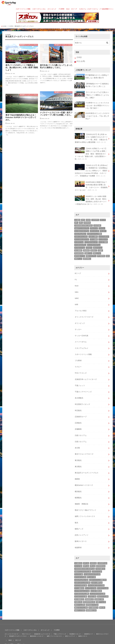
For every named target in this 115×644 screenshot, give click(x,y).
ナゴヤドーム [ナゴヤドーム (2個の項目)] (79, 237)
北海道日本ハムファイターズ (86, 370)
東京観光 (78, 447)
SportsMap (93, 638)
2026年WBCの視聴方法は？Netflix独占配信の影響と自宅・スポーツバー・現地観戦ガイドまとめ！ (91, 182)
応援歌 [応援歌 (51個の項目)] (100, 246)
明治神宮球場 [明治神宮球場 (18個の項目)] (79, 248)
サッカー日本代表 (82, 328)
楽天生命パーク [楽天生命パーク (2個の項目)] (80, 251)
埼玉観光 (78, 400)
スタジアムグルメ (82, 340)
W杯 (76, 298)
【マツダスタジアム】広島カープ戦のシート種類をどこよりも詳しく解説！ (97, 94)
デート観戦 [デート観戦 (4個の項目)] (94, 234)
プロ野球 (61, 9)
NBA (77, 286)
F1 (76, 274)
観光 (76, 507)
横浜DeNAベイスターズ (84, 471)
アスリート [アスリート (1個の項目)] (94, 223)
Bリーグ (74, 9)
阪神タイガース (81, 525)
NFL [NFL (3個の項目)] (81, 218)
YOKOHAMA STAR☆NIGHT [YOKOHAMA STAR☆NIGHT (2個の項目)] (83, 221)
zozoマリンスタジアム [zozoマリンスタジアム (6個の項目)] (82, 223)
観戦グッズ (79, 513)
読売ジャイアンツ (82, 519)
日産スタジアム (81, 423)
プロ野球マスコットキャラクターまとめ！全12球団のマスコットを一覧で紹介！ (97, 105)
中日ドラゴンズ (81, 364)
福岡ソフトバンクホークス (85, 501)
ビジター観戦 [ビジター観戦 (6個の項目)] (103, 237)
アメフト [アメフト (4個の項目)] (102, 223)
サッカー (78, 322)
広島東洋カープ (81, 406)
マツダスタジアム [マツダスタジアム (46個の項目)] (80, 240)
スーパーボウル (81, 334)
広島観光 (78, 412)
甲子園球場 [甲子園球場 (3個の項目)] (101, 251)
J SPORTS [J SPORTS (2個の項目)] (95, 215)
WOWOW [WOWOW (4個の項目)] (87, 218)
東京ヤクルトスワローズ (84, 441)
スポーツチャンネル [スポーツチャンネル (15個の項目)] (81, 232)
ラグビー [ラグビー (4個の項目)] (89, 243)
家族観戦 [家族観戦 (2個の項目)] (86, 246)
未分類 (77, 435)
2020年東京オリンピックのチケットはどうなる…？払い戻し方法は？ (97, 115)
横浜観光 (78, 477)
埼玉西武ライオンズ (82, 394)
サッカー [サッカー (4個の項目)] (103, 226)
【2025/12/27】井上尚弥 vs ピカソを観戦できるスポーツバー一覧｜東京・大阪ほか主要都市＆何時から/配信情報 (91, 137)
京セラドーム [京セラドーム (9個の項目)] (98, 243)
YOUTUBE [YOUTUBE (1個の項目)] (97, 221)
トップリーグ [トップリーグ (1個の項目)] (103, 234)
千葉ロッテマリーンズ (83, 382)
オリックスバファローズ (84, 310)
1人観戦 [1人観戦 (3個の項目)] (77, 215)
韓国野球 (78, 531)
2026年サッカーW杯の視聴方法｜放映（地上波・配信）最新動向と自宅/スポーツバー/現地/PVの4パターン (91, 196)
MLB (68, 9)
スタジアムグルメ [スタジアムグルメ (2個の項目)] (80, 229)
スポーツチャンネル (39, 9)
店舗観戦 (78, 417)
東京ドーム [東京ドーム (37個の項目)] (97, 248)
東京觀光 (78, 453)
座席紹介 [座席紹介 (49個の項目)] (94, 246)
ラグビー (78, 358)
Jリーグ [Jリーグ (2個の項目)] (103, 215)
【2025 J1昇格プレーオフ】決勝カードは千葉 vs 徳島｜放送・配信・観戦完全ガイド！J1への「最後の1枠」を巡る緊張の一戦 (91, 151)
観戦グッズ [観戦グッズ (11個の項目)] (78, 254)
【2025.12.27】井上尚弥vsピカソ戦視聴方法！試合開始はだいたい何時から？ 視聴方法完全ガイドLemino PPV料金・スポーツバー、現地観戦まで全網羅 (91, 167)
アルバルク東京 (81, 304)
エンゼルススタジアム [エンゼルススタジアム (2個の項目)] (82, 226)
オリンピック (52, 9)
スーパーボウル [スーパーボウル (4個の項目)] (104, 232)
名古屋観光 (79, 388)
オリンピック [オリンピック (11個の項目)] (94, 226)
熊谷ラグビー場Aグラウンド (85, 495)
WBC (77, 292)
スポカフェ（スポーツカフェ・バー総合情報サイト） (96, 9)
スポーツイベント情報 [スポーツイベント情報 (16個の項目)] (94, 229)
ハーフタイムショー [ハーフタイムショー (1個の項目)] (91, 237)
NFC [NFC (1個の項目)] (76, 218)
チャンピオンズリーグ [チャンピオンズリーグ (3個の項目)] (82, 234)
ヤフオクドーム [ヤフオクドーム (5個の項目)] (80, 243)
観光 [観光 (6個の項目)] (108, 251)
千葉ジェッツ (80, 376)
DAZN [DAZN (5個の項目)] (88, 215)
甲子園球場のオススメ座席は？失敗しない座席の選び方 (97, 76)
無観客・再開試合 (82, 489)
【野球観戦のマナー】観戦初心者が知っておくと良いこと (97, 85)
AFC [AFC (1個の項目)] (83, 215)
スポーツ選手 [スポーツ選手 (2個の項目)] (93, 232)
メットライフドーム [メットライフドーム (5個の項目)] (94, 240)
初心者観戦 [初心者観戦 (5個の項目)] (78, 246)
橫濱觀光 (78, 483)
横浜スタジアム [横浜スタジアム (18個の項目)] (91, 251)
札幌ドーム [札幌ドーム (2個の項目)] (88, 248)
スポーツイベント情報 (23, 9)
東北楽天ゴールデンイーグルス (87, 459)
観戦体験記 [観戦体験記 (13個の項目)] (87, 254)
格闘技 (77, 465)
